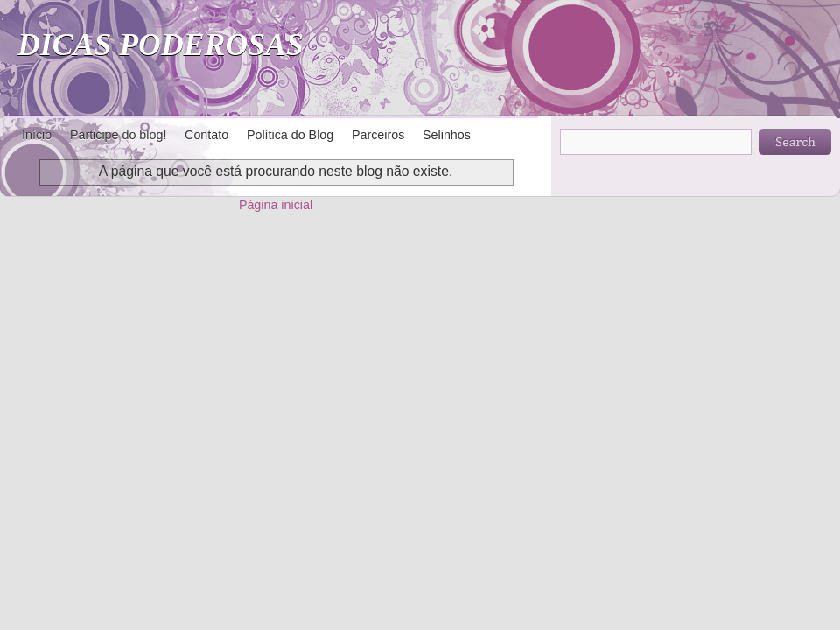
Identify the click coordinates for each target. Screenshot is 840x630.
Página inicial (276, 205)
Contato (206, 135)
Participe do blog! (118, 135)
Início (37, 135)
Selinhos (447, 135)
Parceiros (378, 135)
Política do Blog (290, 135)
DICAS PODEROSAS (161, 45)
